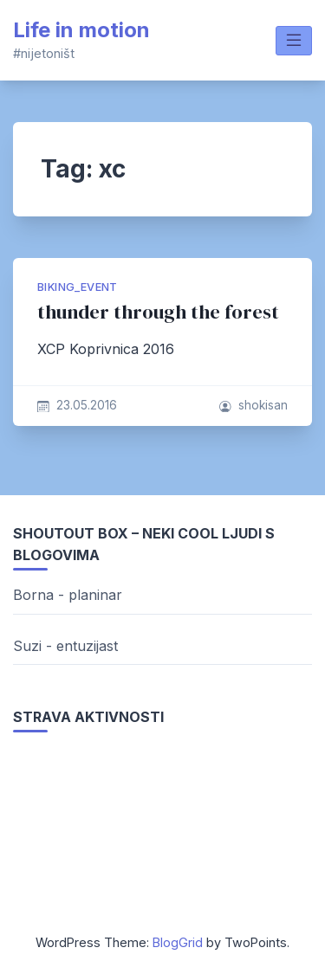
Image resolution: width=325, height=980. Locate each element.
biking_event (78, 287)
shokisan (263, 405)
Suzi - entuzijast (65, 646)
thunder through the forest (158, 312)
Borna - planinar (68, 595)
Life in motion (81, 30)
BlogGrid (178, 942)
